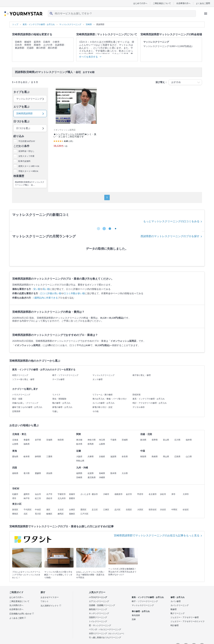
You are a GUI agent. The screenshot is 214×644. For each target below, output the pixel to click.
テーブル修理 (58, 379)
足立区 (95, 510)
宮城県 (49, 440)
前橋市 (72, 494)
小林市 (56, 42)
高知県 (49, 473)
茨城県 (125, 440)
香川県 (27, 473)
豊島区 (15, 514)
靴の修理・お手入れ (61, 403)
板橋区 (49, 514)
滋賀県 (113, 457)
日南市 (47, 42)
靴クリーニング (178, 613)
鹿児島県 (92, 477)
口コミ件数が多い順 (74, 293)
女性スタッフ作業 (26, 156)
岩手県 (38, 440)
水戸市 (49, 494)
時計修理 (175, 625)
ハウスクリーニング (21, 395)
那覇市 (72, 498)
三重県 (49, 457)
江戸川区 (84, 514)
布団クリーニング (20, 375)
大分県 (125, 473)
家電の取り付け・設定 (102, 407)
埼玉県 (102, 440)
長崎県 (102, 473)
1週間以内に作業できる (46, 298)
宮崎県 (79, 477)
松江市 (38, 498)
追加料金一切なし (26, 151)
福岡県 (79, 473)
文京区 (61, 510)
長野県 (155, 440)
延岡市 (37, 42)
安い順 (37, 289)
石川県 (177, 440)
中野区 (174, 510)
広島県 (177, 457)
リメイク (56, 395)
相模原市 (119, 494)
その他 (95, 411)
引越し (55, 411)
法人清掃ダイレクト (51, 606)
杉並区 (186, 510)
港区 (48, 510)
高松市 (49, 498)
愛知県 (15, 457)
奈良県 (125, 457)
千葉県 (113, 440)
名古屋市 (153, 494)
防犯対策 (137, 395)
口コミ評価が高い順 (51, 293)
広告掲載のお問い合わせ (22, 614)
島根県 (155, 457)
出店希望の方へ (183, 3)
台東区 (72, 510)
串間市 (28, 45)
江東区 (106, 510)
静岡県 (38, 457)
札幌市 (15, 494)
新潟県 (143, 440)
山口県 (189, 457)
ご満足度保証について (19, 601)
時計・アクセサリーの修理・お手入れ (150, 403)
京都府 (102, 457)
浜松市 (163, 494)
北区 (26, 514)
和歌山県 (80, 461)
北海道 (15, 440)
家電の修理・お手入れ (62, 407)
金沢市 (129, 494)
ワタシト (45, 601)
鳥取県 (143, 457)
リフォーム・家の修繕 (102, 395)
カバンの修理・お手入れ (103, 403)
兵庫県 (91, 457)
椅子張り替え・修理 (142, 375)
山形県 (15, 444)
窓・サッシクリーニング (100, 625)
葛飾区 (72, 514)
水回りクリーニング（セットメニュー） (107, 633)
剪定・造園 (17, 399)
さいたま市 (85, 494)
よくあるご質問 (203, 3)
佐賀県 (91, 473)
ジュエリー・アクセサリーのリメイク (188, 621)
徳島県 (15, 473)
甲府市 (140, 494)
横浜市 (95, 494)
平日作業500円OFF (27, 141)
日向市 (18, 45)
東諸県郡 (20, 48)
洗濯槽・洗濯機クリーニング (102, 605)
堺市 (14, 498)
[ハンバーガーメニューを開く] (206, 14)
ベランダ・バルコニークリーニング (105, 629)
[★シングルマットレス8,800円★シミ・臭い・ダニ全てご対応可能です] (76, 119)
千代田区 (28, 510)
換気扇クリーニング (98, 609)
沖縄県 (102, 477)
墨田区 (83, 510)
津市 (173, 494)
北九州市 (62, 498)
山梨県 (102, 444)
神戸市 (27, 498)
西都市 (37, 45)
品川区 (118, 510)
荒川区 (38, 514)
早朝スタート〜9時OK (28, 171)
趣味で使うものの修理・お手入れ (27, 407)
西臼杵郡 (52, 48)
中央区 (38, 510)
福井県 (189, 440)
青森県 (27, 440)
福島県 (27, 444)
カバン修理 (176, 601)
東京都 (79, 440)
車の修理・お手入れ (141, 611)
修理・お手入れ (178, 597)
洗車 (134, 619)
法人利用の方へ (16, 605)
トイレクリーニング (98, 621)
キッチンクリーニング (99, 613)
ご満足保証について (162, 3)
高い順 (46, 289)
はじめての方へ (140, 3)
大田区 (140, 510)
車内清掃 (136, 615)
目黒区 (129, 510)
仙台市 (38, 494)
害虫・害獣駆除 (59, 399)
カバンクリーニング (180, 605)
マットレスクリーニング (103, 375)
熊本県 (113, 473)
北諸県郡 (60, 45)
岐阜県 (27, 457)
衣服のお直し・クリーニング (25, 403)
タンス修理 (97, 379)
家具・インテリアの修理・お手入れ (149, 399)
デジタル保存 (139, 407)
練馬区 (61, 514)
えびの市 (48, 45)
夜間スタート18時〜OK (29, 166)
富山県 (166, 440)
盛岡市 (27, 494)
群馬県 (91, 444)
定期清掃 (16, 411)
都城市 (28, 42)
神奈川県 (92, 440)
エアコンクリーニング (99, 601)
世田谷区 (153, 510)
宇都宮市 (62, 494)
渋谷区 (163, 510)
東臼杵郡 (41, 48)
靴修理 (174, 609)
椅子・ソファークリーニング (65, 375)
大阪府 (79, 457)
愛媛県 (38, 473)
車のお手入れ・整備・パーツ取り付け (110, 399)
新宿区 (15, 510)
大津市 (186, 494)
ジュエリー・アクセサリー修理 (185, 617)
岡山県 (166, 457)
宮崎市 (18, 42)
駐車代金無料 (24, 161)
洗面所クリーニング (98, 617)
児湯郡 (30, 48)
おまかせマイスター (50, 597)
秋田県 (61, 440)
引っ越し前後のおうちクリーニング (105, 637)
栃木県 (79, 444)
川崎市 (106, 494)
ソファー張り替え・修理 (23, 379)
